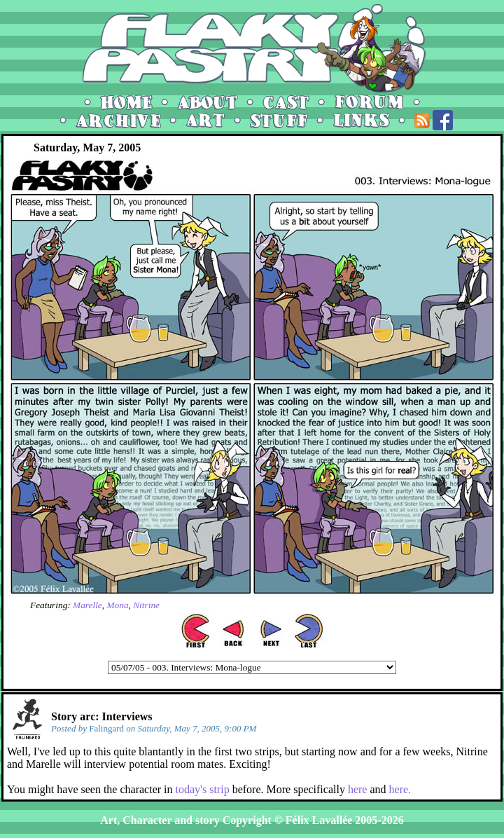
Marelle (87, 605)
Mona (117, 605)
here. (400, 789)
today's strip (203, 789)
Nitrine (146, 605)
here (358, 789)
